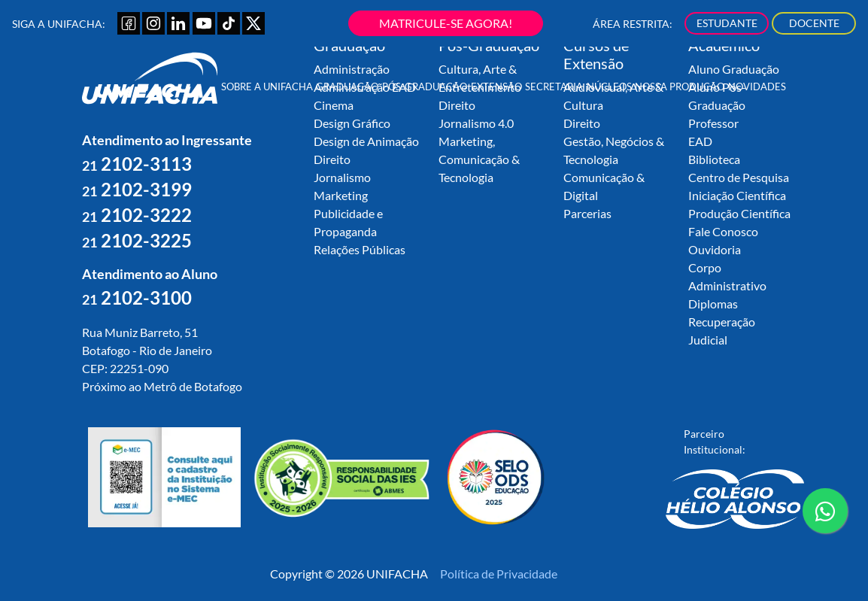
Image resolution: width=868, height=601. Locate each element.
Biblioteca (714, 159)
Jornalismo (342, 177)
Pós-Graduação (425, 87)
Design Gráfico (352, 123)
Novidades (757, 87)
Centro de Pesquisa (739, 177)
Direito (332, 159)
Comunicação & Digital (604, 186)
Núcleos (609, 87)
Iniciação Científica (737, 195)
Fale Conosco (723, 231)
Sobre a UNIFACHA (267, 87)
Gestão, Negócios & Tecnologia (614, 150)
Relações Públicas (360, 249)
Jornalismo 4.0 (476, 123)
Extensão (496, 87)
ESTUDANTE (727, 23)
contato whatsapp (825, 517)
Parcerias (587, 213)
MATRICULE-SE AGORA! (446, 23)
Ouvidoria (715, 249)
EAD (700, 141)
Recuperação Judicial (722, 331)
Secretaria (554, 87)
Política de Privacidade (499, 574)
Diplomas (713, 304)
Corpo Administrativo (727, 276)
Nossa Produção (680, 87)
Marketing (341, 195)
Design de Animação (366, 141)
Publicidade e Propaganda (348, 222)
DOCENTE (814, 23)
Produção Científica (739, 213)
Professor (713, 123)
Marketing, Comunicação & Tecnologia (479, 159)
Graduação (347, 87)
